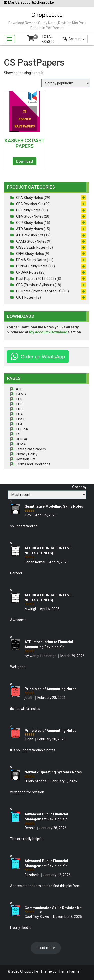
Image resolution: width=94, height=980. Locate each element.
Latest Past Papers (31, 449)
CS (18, 434)
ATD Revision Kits (30, 235)
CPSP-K (22, 429)
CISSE (21, 419)
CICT (20, 409)
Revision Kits (26, 459)
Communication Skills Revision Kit (53, 908)
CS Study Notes (28, 210)
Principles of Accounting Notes (51, 689)
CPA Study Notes (29, 198)
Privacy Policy (27, 454)
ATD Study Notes (29, 229)
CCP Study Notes (29, 223)
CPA (19, 424)
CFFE (20, 404)
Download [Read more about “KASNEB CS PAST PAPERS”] (24, 161)
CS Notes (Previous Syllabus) (39, 291)
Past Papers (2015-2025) (36, 279)
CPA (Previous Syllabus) (35, 285)
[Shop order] (66, 83)
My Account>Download (48, 332)
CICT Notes (25, 297)
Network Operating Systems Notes (53, 772)
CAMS (21, 394)
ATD (19, 389)
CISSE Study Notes (31, 247)
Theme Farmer (69, 971)
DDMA (21, 444)
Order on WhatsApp (43, 357)
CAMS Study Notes (31, 241)
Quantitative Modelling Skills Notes (54, 506)
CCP (19, 399)
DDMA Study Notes (31, 260)
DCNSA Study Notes (32, 266)
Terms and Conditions (33, 464)
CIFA (19, 414)
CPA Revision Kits (30, 204)
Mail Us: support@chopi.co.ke (29, 2)
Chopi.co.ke (47, 15)
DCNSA (22, 439)
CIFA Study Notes (30, 216)
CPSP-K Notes (27, 272)
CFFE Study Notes (30, 254)
